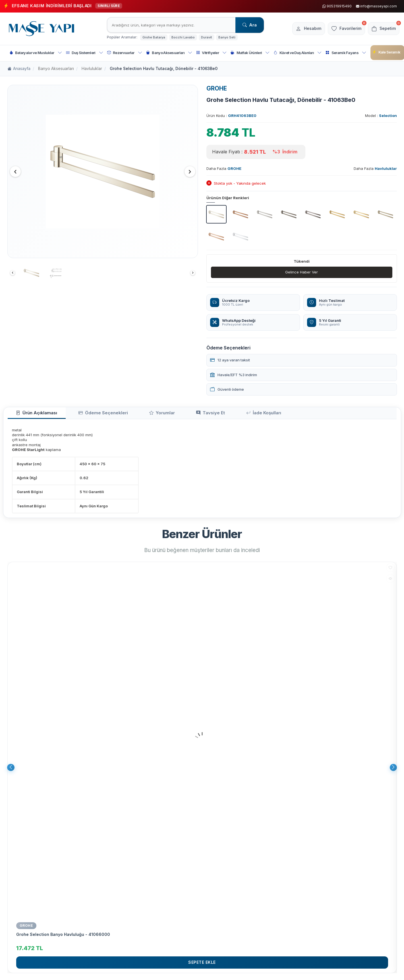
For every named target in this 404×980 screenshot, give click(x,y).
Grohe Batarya (154, 37)
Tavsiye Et (173, 415)
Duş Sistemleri (85, 53)
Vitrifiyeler (211, 53)
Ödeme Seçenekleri (86, 415)
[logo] (42, 29)
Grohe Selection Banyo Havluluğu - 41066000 (63, 937)
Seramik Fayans (346, 53)
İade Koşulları (216, 415)
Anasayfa (19, 69)
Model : (381, 116)
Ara (250, 25)
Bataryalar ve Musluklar (36, 53)
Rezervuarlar (125, 53)
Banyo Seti (227, 37)
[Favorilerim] (342, 29)
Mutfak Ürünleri (250, 53)
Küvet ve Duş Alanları (298, 53)
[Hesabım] (301, 29)
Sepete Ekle (202, 965)
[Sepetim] (382, 29)
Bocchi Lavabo (183, 37)
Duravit (207, 37)
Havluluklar (92, 68)
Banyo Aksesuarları (169, 53)
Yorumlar (134, 415)
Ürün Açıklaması (31, 415)
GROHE (217, 88)
